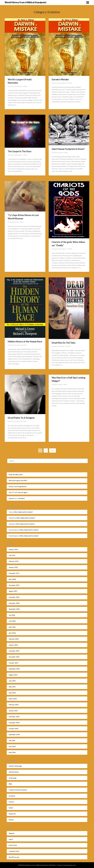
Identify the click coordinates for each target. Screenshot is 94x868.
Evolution (12, 796)
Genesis (11, 802)
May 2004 (12, 752)
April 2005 (12, 693)
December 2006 (14, 597)
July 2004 (12, 741)
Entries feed (13, 845)
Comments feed (14, 851)
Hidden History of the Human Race (25, 341)
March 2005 (13, 699)
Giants (11, 808)
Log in (11, 839)
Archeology (13, 778)
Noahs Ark (12, 814)
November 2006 (14, 603)
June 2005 (12, 681)
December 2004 (14, 717)
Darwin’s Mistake (60, 79)
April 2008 (12, 579)
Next (53, 450)
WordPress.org (14, 857)
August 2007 (13, 591)
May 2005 (12, 687)
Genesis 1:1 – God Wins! (17, 498)
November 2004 (14, 723)
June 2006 (12, 621)
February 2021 (14, 561)
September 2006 (14, 609)
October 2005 (13, 663)
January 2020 (13, 567)
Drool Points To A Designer (21, 418)
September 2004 (14, 735)
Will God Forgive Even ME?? (18, 480)
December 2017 (14, 573)
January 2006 (13, 645)
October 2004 (13, 729)
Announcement (14, 772)
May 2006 (12, 627)
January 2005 (13, 711)
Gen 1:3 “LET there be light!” (18, 492)
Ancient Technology (15, 766)
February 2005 (14, 705)
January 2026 (13, 549)
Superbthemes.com (70, 865)
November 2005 (14, 657)
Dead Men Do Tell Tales (64, 343)
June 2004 (12, 746)
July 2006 (12, 615)
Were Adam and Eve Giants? (24, 512)
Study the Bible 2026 (16, 475)
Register (12, 833)
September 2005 (14, 669)
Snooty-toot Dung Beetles (18, 487)
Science (11, 820)
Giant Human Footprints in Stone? (68, 149)
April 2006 (12, 633)
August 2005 (13, 675)
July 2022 (12, 555)
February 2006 (14, 639)
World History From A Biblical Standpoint (26, 2)
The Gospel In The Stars (20, 151)
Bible (10, 784)
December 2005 (14, 651)
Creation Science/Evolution (18, 790)
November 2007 (14, 585)
